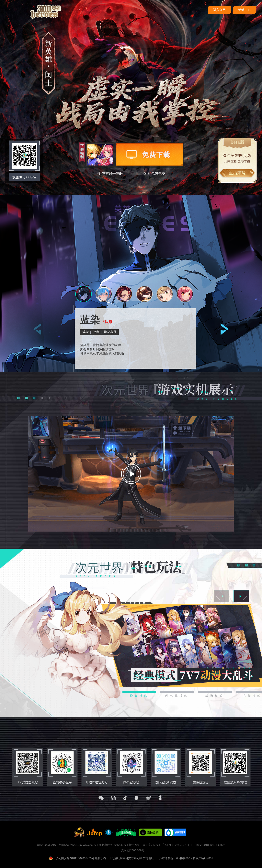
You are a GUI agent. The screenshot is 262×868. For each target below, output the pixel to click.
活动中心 (245, 10)
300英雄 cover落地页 (46, 12)
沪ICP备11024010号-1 (176, 845)
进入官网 (219, 10)
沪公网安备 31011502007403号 (72, 858)
